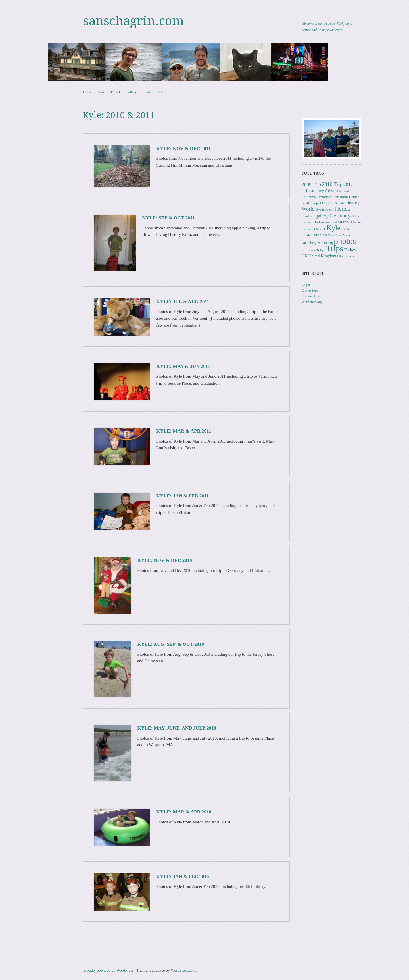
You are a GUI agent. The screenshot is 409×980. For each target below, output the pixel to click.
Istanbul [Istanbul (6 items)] (345, 222)
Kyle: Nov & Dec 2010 (164, 560)
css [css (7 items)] (325, 203)
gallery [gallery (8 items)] (322, 216)
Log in (306, 285)
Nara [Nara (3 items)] (331, 235)
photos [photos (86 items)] (345, 241)
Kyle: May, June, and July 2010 (177, 728)
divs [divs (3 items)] (318, 209)
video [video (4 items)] (350, 256)
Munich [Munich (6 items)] (320, 235)
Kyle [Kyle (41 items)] (334, 228)
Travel (115, 92)
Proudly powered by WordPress (108, 970)
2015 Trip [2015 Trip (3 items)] (317, 191)
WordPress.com (183, 970)
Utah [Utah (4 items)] (341, 256)
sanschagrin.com (133, 21)
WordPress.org (312, 302)
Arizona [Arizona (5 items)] (332, 191)
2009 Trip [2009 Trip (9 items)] (311, 185)
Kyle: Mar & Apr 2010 (184, 812)
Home (87, 92)
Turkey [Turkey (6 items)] (350, 250)
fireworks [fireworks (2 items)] (328, 210)
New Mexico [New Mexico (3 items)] (344, 235)
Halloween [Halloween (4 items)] (322, 222)
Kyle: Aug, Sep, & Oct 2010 (171, 644)
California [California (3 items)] (309, 197)
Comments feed (312, 296)
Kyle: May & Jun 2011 (183, 366)
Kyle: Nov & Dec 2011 (183, 149)
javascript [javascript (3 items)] (308, 229)
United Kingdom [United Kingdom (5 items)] (322, 256)
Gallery (131, 92)
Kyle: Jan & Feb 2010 (182, 877)
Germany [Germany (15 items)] (340, 215)
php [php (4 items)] (304, 250)
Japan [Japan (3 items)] (357, 222)
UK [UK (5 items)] (305, 256)
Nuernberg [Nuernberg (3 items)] (309, 243)
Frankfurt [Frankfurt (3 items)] (308, 216)
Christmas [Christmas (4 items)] (341, 197)
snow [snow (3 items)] (312, 250)
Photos (147, 92)
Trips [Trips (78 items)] (335, 248)
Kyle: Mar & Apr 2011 (184, 431)
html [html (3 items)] (334, 222)
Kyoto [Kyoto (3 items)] (346, 229)
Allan (162, 92)
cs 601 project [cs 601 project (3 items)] (311, 203)
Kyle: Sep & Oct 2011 (168, 218)
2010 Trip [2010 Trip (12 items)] (332, 184)
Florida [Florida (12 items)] (342, 209)
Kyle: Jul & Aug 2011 (183, 302)
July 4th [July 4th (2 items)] (321, 229)
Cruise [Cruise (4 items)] (354, 197)
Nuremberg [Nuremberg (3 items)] (325, 243)
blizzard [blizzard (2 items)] (344, 191)
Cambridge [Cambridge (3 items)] (324, 197)
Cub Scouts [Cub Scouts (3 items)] (336, 203)
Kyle (101, 92)
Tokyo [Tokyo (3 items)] (321, 250)
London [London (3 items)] (307, 235)
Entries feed (310, 290)
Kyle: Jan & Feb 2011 (182, 496)
